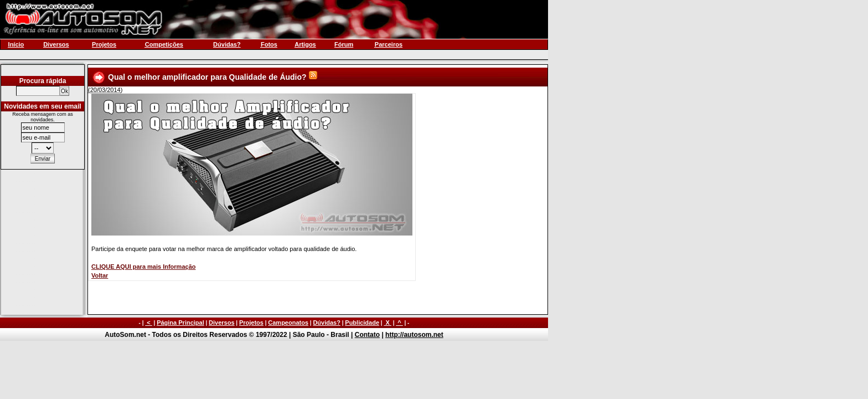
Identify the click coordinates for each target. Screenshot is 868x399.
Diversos (221, 323)
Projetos (251, 323)
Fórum (344, 44)
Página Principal (180, 323)
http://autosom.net (414, 335)
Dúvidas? (327, 323)
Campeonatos (288, 323)
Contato (367, 335)
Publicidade (362, 323)
